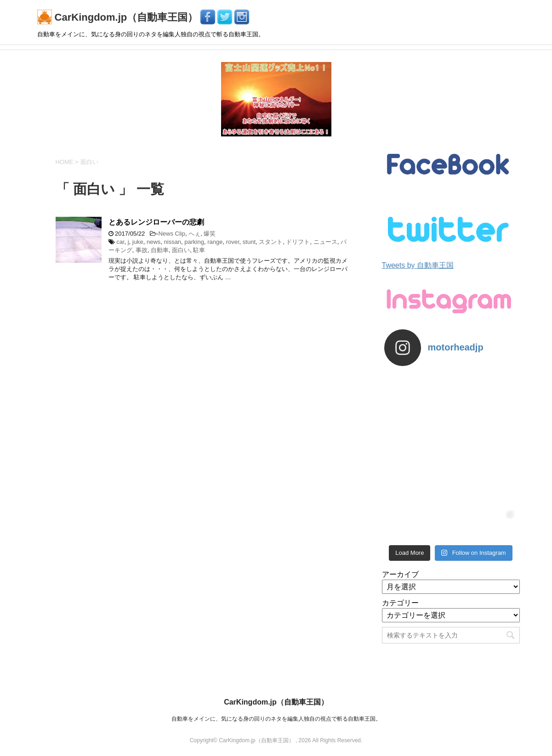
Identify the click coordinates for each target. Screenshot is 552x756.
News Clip (172, 234)
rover (233, 242)
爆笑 (210, 234)
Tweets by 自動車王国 (418, 265)
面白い (181, 250)
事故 (142, 250)
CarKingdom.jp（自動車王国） (119, 17)
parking (194, 242)
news (154, 242)
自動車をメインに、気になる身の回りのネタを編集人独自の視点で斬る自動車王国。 (276, 719)
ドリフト (298, 242)
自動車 (160, 250)
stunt (249, 242)
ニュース (325, 242)
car (120, 242)
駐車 (199, 250)
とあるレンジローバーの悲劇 (156, 222)
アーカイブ (400, 574)
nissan (173, 242)
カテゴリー (400, 603)
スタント (271, 242)
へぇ (194, 234)
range (215, 242)
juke (138, 242)
